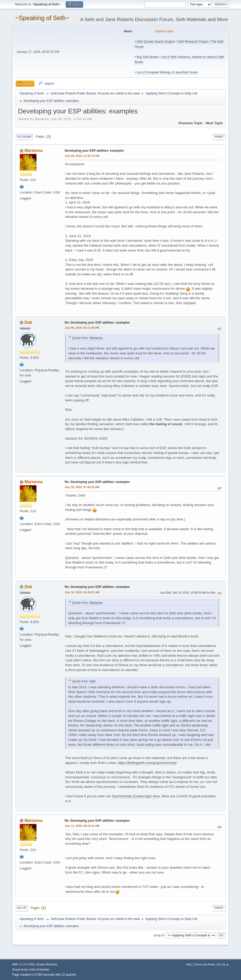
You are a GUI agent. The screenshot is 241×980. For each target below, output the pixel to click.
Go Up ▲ (223, 964)
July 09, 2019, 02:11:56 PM (82, 328)
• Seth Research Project (192, 42)
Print (219, 137)
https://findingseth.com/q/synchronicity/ (147, 763)
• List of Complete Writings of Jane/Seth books (166, 72)
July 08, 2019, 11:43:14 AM (82, 156)
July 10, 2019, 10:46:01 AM (82, 592)
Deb (28, 322)
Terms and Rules (205, 964)
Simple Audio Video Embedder (31, 969)
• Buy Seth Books (147, 57)
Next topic (214, 123)
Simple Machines (47, 964)
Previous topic (191, 123)
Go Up (22, 908)
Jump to (159, 935)
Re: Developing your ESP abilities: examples (97, 323)
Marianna (33, 151)
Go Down (24, 137)
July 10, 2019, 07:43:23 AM (82, 487)
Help (189, 964)
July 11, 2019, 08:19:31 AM (82, 826)
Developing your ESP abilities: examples (94, 151)
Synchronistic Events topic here (136, 796)
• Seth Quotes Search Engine (155, 42)
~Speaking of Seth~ (42, 18)
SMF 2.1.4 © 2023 (23, 964)
